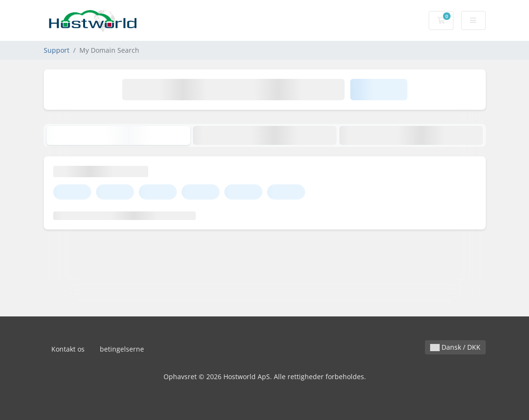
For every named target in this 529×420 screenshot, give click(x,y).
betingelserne (122, 349)
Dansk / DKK (455, 347)
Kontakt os (68, 349)
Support (57, 50)
